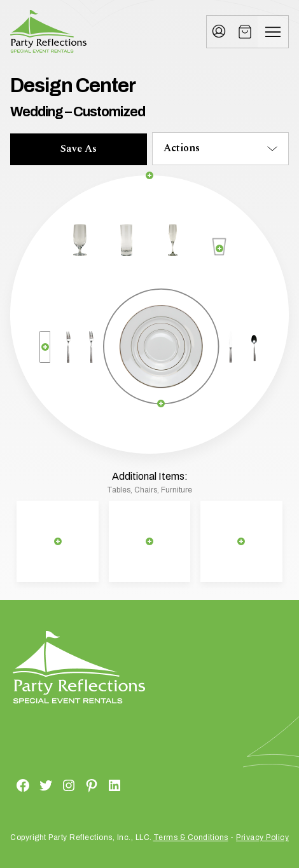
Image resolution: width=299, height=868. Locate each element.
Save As (79, 149)
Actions (182, 148)
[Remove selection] (150, 176)
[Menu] (273, 32)
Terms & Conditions (191, 837)
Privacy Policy (262, 837)
